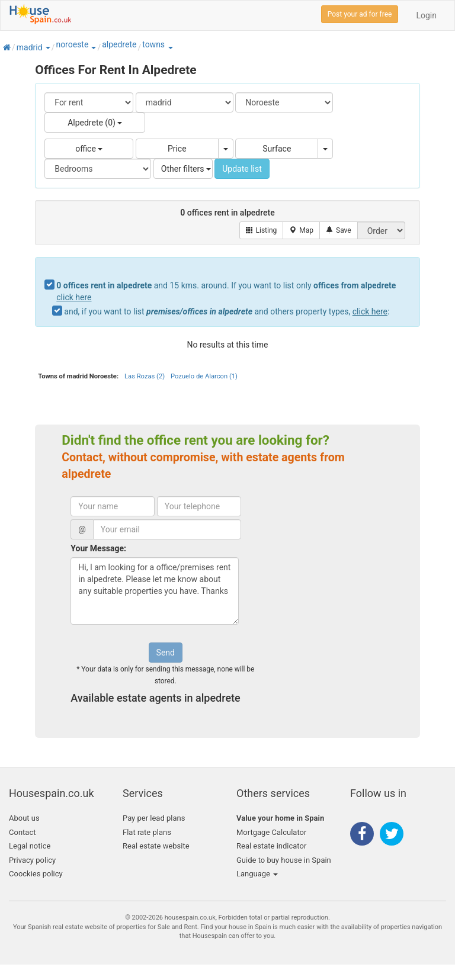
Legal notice (30, 846)
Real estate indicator (271, 846)
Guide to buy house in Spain (284, 860)
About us (24, 818)
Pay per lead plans (154, 818)
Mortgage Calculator (271, 832)
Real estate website (156, 846)
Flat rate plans (147, 832)
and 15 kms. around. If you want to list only (226, 291)
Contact (22, 832)
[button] (47, 47)
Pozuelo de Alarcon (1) (204, 376)
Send (166, 653)
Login (426, 15)
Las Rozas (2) (145, 376)
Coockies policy (36, 874)
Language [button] (257, 874)
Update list (242, 169)
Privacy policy (32, 860)
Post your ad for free (360, 14)
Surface (277, 149)
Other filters (186, 169)
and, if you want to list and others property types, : (227, 311)
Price (177, 149)
